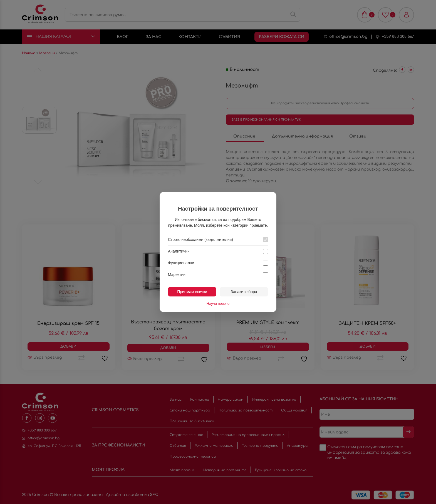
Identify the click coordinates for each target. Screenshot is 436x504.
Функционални (181, 263)
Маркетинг (177, 275)
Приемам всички (192, 292)
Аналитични (179, 251)
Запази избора (244, 292)
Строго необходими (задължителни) (200, 239)
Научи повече (218, 304)
